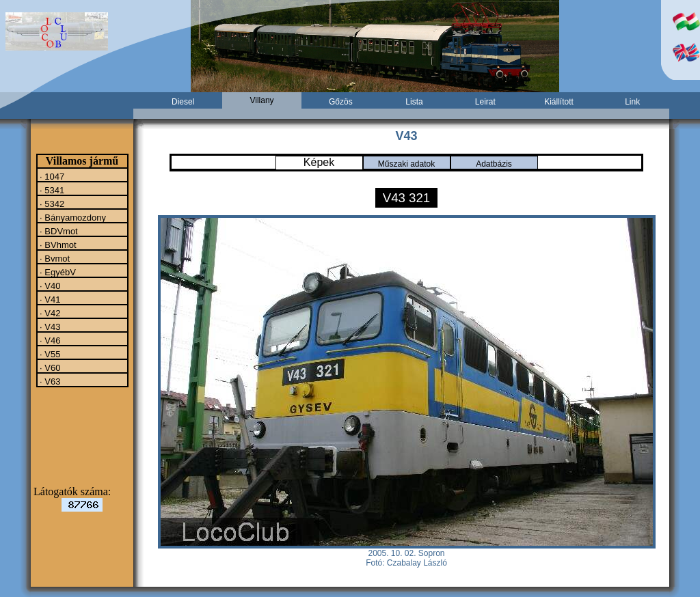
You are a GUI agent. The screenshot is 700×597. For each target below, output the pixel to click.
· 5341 (51, 190)
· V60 (49, 367)
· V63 (49, 381)
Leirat (485, 102)
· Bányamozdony (72, 217)
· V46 (49, 340)
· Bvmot (54, 258)
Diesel (183, 102)
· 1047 (51, 176)
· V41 (49, 299)
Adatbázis (494, 164)
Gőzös (341, 102)
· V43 (49, 327)
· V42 (49, 313)
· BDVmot (58, 231)
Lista (414, 102)
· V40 (49, 286)
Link (632, 102)
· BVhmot (57, 245)
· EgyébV (57, 272)
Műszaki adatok (406, 164)
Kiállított (559, 102)
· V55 (49, 354)
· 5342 (51, 204)
